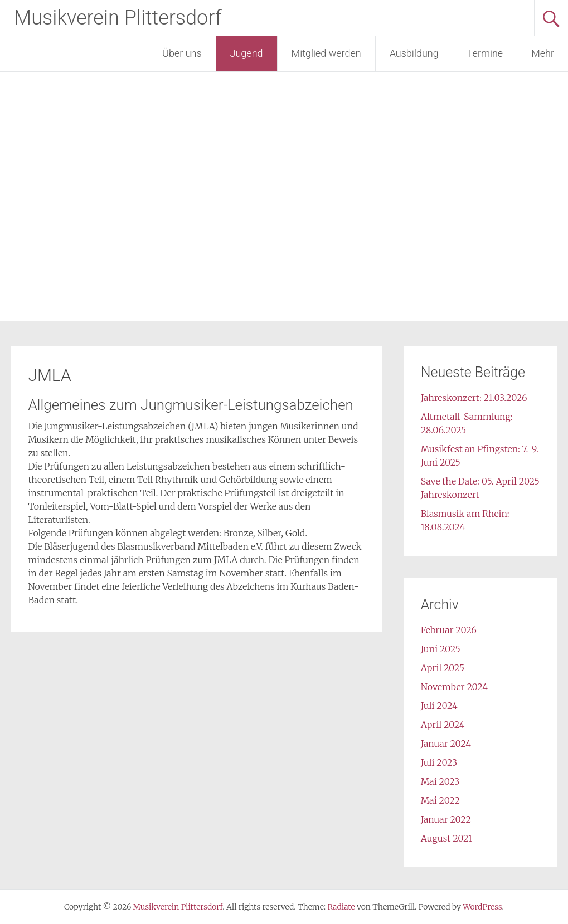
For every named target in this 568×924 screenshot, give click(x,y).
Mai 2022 (440, 800)
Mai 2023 (440, 781)
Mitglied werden (326, 53)
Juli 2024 (439, 706)
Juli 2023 (439, 762)
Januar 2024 (446, 744)
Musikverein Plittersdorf (118, 18)
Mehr (543, 53)
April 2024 (443, 725)
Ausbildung (414, 53)
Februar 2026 (449, 630)
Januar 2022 (446, 819)
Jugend (247, 53)
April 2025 (443, 668)
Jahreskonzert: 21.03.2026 (474, 398)
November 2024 (454, 687)
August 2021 (446, 838)
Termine (485, 53)
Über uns (182, 53)
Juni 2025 (441, 649)
